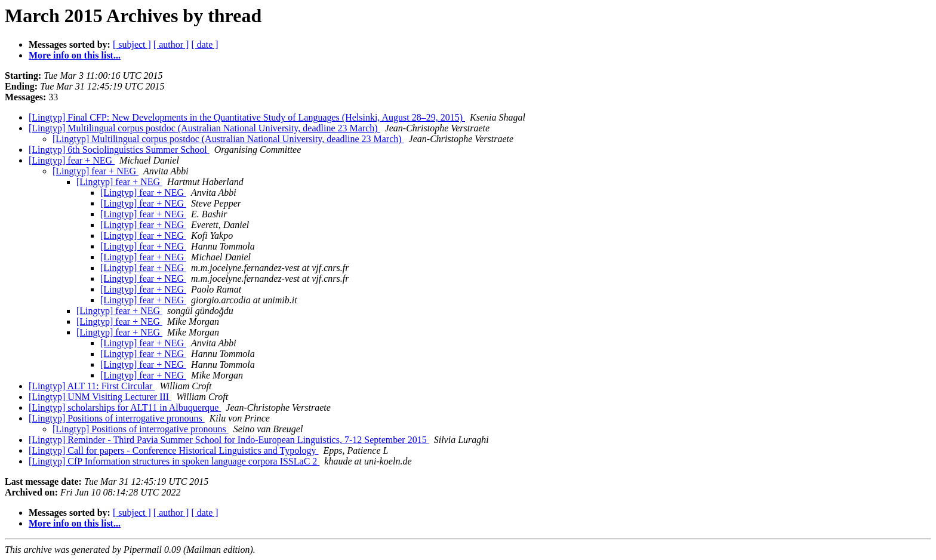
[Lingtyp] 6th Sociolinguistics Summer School (119, 150)
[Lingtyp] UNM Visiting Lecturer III (100, 397)
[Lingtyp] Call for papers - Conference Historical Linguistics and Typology (174, 450)
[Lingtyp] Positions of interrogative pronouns (117, 418)
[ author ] (171, 44)
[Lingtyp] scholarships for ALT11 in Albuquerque (125, 407)
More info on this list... (75, 55)
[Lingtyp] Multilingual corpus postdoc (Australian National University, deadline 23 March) (204, 128)
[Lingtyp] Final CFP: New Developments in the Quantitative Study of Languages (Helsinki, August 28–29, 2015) (247, 117)
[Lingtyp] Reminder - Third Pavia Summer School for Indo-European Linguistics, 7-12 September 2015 (229, 440)
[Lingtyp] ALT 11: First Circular (92, 386)
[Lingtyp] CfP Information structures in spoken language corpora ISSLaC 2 (174, 461)
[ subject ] (132, 44)
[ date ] (204, 44)
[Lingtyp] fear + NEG (72, 160)
